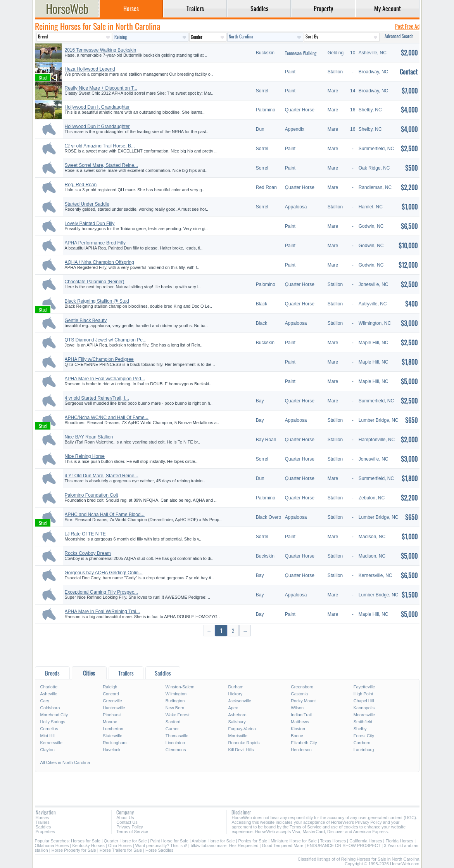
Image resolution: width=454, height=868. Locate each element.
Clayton (47, 750)
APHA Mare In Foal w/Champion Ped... (105, 379)
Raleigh (110, 687)
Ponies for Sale (253, 841)
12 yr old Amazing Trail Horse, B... (100, 146)
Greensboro (302, 687)
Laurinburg (364, 750)
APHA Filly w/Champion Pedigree (99, 359)
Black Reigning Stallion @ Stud (97, 301)
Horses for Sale (86, 841)
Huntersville (114, 708)
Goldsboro (50, 708)
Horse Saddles (159, 850)
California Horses (366, 841)
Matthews (300, 722)
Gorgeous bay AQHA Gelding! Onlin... (104, 573)
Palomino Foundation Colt (91, 495)
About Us (125, 818)
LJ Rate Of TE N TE (85, 534)
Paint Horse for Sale (169, 841)
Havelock (111, 750)
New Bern (175, 708)
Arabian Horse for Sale (213, 841)
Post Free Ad (407, 26)
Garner (172, 729)
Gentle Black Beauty (86, 321)
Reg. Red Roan (81, 185)
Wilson (297, 708)
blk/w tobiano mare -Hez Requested (225, 845)
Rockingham (115, 743)
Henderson (301, 750)
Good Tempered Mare (283, 845)
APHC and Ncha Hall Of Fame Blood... (105, 515)
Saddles (43, 827)
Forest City (364, 736)
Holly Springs (53, 722)
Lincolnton (175, 743)
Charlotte (49, 687)
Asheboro (237, 715)
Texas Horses (333, 841)
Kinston (298, 729)
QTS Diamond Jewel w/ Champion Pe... (106, 340)
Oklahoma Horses (52, 845)
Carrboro (362, 743)
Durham (236, 687)
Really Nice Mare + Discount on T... (101, 88)
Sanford (173, 722)
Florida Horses (400, 841)
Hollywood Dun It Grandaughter (97, 107)
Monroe (110, 722)
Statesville (112, 736)
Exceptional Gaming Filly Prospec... (101, 592)
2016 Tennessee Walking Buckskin (101, 50)
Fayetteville (364, 687)
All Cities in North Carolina (65, 762)
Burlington (175, 701)
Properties (45, 832)
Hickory (235, 694)
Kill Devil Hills (241, 750)
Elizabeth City (304, 743)
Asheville (49, 694)
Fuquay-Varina (242, 729)
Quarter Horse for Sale (125, 841)
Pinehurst (112, 715)
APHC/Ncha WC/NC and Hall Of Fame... (107, 418)
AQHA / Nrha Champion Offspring (99, 262)
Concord (111, 694)
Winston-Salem (180, 687)
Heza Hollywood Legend (90, 69)
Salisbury (237, 722)
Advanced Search (399, 36)
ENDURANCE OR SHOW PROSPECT (344, 845)
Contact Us (127, 822)
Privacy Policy (129, 827)
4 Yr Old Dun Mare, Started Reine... (102, 476)
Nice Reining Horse (85, 456)
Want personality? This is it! (161, 845)
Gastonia (299, 694)
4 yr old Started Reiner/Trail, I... (97, 398)
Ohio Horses (120, 845)
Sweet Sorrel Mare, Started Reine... (101, 165)
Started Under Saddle (87, 204)
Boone (297, 736)
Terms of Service (132, 832)
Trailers (43, 822)
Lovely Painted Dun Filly (90, 223)
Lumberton (113, 729)
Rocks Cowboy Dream (88, 553)
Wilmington (176, 694)
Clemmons (176, 750)
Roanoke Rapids (244, 743)
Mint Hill (48, 736)
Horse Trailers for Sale (121, 850)
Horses (42, 818)
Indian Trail (301, 715)
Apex (233, 708)
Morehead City (54, 715)
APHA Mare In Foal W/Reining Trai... (103, 612)
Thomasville (177, 736)
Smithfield (363, 722)
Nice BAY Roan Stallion (89, 437)
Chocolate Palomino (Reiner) (95, 282)
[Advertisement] (227, 651)
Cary (45, 701)
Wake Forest (178, 715)
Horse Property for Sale (74, 850)
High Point (363, 694)
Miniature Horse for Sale (294, 841)
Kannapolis (364, 708)
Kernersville (51, 743)
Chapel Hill (364, 701)
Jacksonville (239, 701)
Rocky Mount (303, 701)
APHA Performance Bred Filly (95, 243)
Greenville (112, 701)
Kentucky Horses (89, 845)
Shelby (360, 729)
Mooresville (364, 715)
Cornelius (49, 729)
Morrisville (238, 736)
